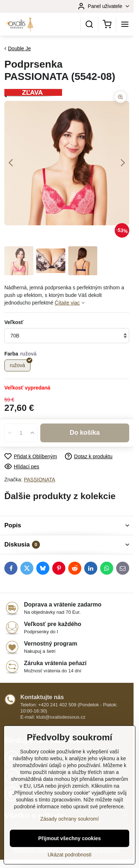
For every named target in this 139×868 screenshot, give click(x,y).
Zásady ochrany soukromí (69, 819)
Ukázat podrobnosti (69, 855)
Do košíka (85, 433)
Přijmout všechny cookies (69, 838)
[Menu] (125, 24)
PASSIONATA (40, 480)
